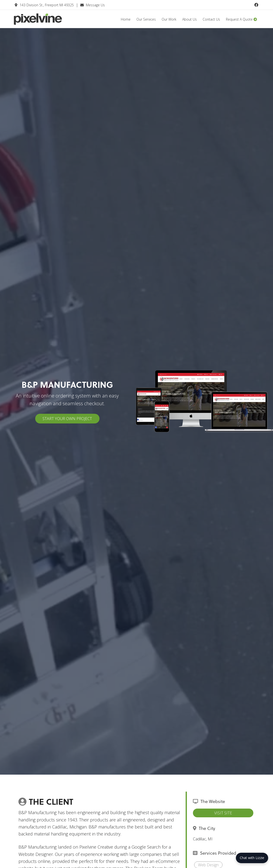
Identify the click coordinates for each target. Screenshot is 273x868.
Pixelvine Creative (50, 22)
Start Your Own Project (67, 419)
